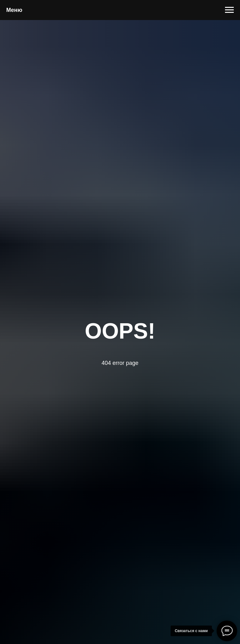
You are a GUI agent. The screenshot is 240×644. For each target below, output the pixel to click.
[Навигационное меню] (229, 10)
